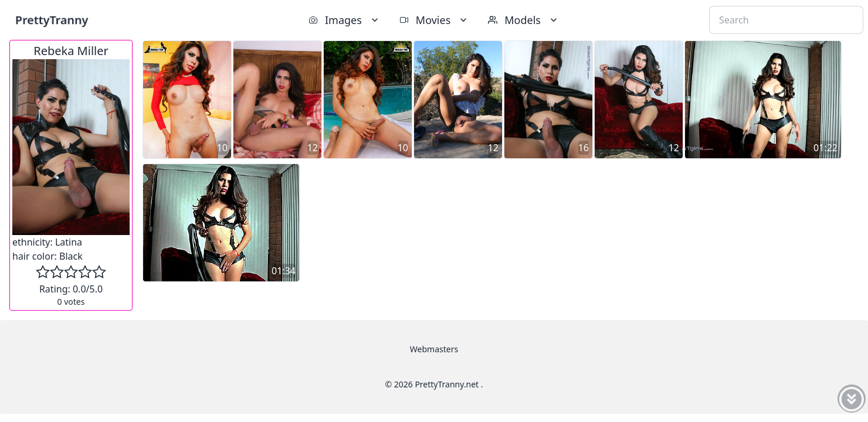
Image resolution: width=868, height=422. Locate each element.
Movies (434, 20)
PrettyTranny (52, 20)
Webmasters (434, 349)
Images (345, 20)
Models (524, 20)
